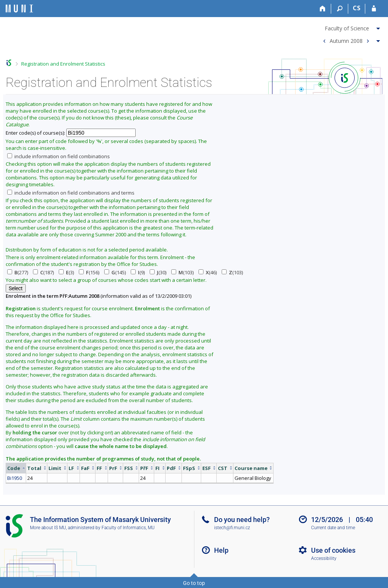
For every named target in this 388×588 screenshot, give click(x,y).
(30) (158, 272)
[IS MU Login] (374, 9)
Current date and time (333, 528)
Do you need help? (242, 520)
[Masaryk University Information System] (19, 9)
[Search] (340, 9)
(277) (18, 272)
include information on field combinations (59, 156)
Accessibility (324, 558)
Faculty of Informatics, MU (128, 528)
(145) (115, 272)
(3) (66, 272)
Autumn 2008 (346, 40)
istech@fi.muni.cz (232, 528)
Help (221, 550)
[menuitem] (350, 27)
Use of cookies (333, 550)
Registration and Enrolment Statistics (63, 64)
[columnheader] (16, 468)
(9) (138, 272)
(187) (43, 272)
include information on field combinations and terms (71, 193)
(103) (182, 272)
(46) (208, 272)
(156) (89, 272)
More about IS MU (48, 528)
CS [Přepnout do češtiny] (357, 8)
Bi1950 (15, 478)
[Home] (323, 9)
